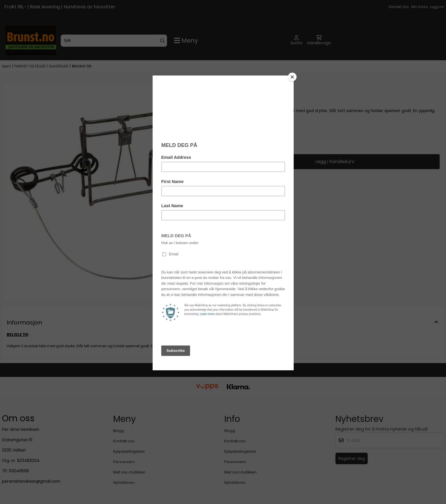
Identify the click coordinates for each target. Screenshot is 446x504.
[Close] (292, 77)
